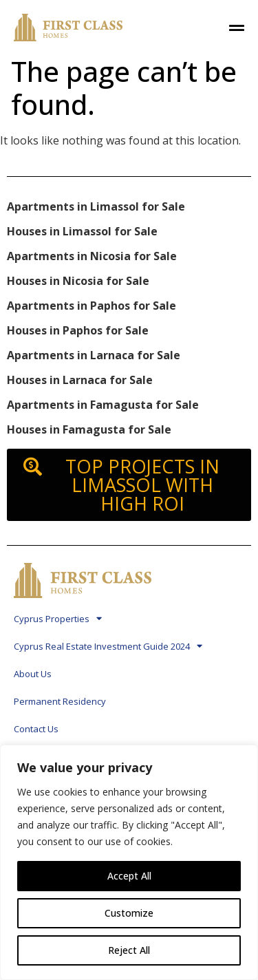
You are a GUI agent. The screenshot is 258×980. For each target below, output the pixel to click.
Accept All (129, 876)
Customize (129, 913)
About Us (33, 674)
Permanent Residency (60, 701)
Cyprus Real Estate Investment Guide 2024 (108, 646)
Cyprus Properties (58, 618)
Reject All (129, 950)
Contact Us (36, 729)
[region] (129, 862)
